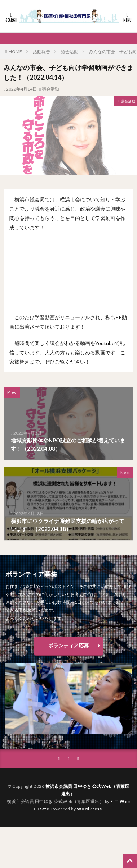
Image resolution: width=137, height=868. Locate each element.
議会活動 (70, 52)
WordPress (89, 809)
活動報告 (41, 52)
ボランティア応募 (68, 645)
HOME (15, 52)
